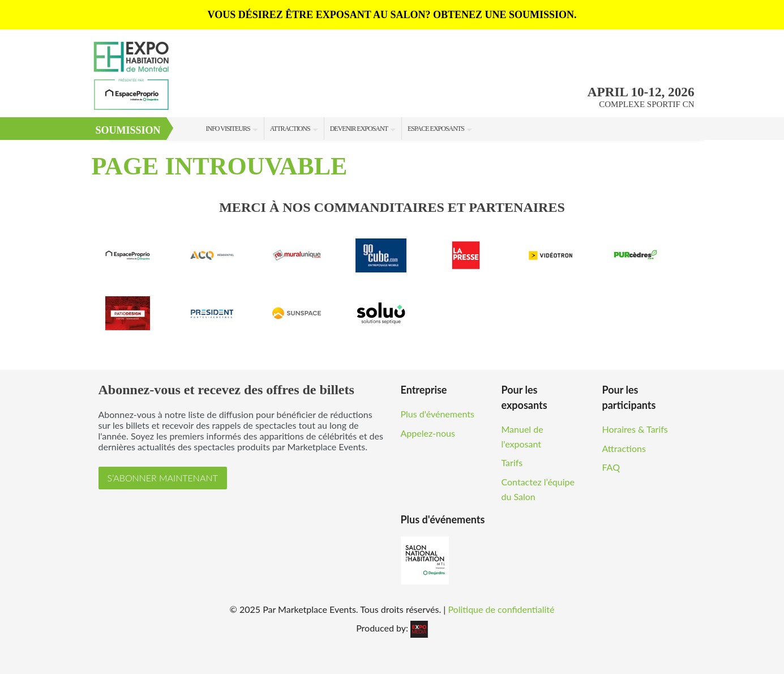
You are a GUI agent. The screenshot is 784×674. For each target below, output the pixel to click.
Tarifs (512, 462)
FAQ (611, 467)
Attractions (290, 129)
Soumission (128, 130)
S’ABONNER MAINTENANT (163, 478)
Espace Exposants (436, 129)
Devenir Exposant (359, 129)
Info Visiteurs (228, 129)
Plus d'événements (438, 414)
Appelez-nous (428, 433)
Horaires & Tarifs (635, 429)
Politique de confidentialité (501, 609)
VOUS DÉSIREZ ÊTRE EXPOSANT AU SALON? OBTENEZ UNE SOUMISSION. (392, 15)
